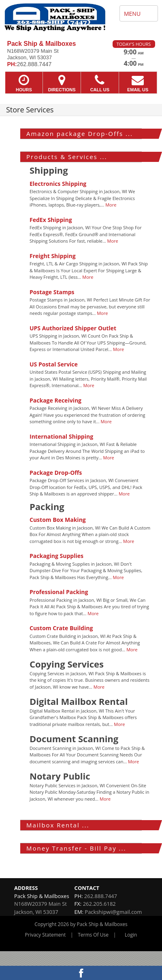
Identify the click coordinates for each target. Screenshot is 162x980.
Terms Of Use (93, 935)
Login (131, 935)
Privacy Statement (46, 935)
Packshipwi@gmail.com (113, 912)
